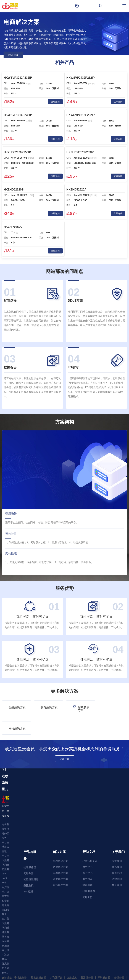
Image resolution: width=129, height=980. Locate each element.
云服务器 (28, 855)
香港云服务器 (38, 959)
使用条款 (59, 977)
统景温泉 (72, 959)
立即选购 (55, 102)
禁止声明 (80, 977)
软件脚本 (88, 867)
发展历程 (117, 855)
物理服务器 (30, 849)
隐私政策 (49, 977)
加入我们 (117, 867)
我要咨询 (13, 55)
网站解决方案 (113, 707)
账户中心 (88, 855)
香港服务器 (20, 959)
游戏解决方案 (81, 708)
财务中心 (88, 849)
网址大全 (9, 964)
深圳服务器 (104, 959)
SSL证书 (28, 873)
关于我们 (117, 842)
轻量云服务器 (90, 842)
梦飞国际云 (56, 959)
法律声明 (117, 861)
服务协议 (88, 861)
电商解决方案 (60, 855)
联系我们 (117, 849)
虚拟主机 (28, 867)
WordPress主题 (26, 964)
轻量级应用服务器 (31, 862)
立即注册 (65, 740)
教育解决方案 (49, 707)
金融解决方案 (17, 707)
